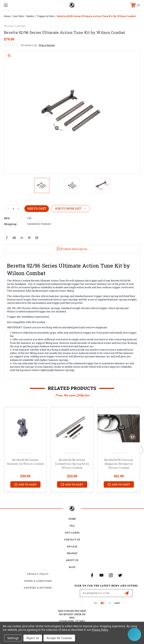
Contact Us (72, 540)
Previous (2, 450)
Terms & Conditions (38, 581)
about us (72, 560)
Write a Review (47, 45)
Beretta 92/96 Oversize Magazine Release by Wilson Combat (119, 464)
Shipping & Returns (38, 588)
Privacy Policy (38, 574)
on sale (72, 546)
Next (142, 450)
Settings (13, 638)
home (72, 519)
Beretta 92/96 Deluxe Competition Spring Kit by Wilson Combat (72, 464)
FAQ (72, 526)
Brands (72, 553)
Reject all (33, 638)
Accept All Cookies (59, 638)
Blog (72, 567)
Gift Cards (72, 533)
